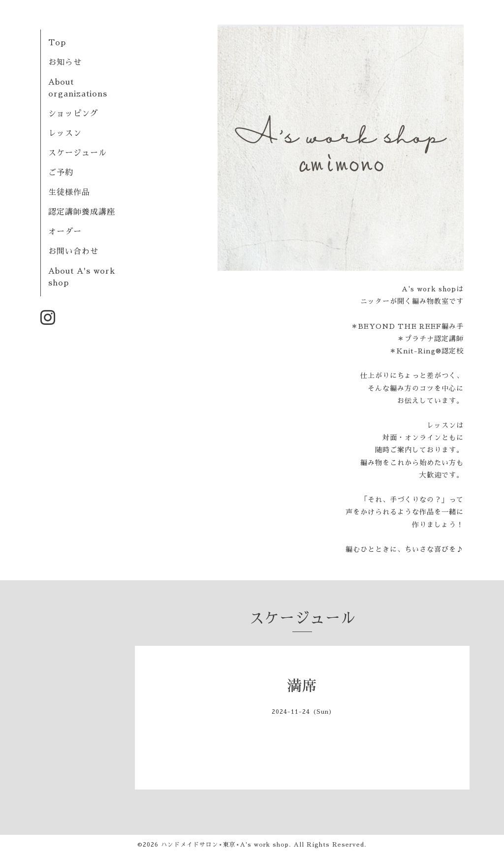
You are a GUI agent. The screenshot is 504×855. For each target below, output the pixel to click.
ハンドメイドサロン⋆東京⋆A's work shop (225, 845)
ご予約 (61, 173)
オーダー (65, 232)
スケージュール (78, 153)
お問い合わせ (73, 252)
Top (57, 43)
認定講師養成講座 (82, 212)
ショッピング (73, 114)
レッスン (65, 133)
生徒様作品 (69, 192)
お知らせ (65, 63)
